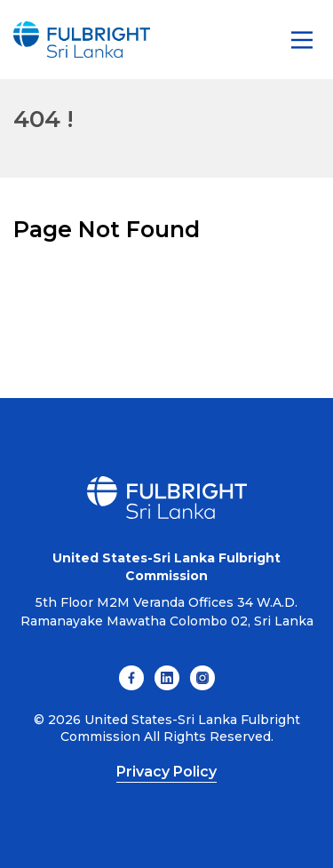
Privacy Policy (166, 772)
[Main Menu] (302, 40)
